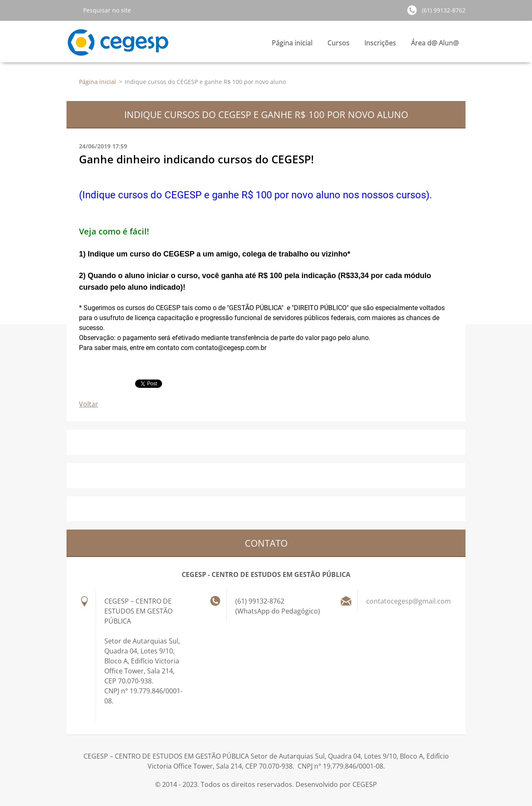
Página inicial (292, 43)
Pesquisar (71, 10)
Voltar (89, 404)
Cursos (339, 45)
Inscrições (380, 45)
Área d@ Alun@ (435, 45)
